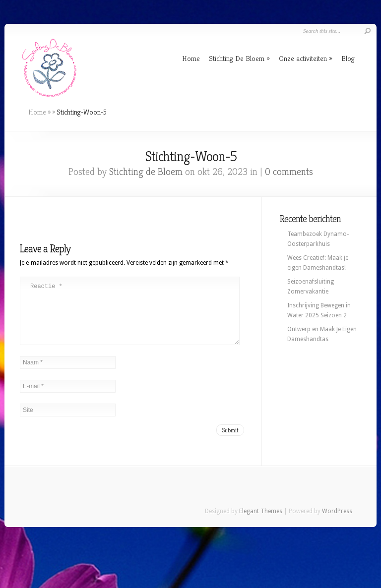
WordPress (337, 523)
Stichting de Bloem (146, 172)
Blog (348, 58)
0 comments (289, 172)
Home (191, 58)
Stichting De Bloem (237, 58)
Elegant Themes (261, 523)
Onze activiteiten (303, 58)
